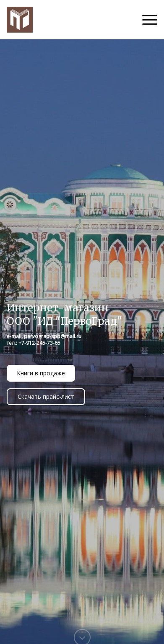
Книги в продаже (41, 373)
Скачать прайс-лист (46, 396)
